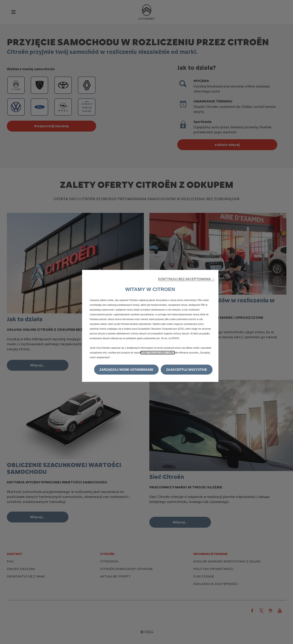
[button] (187, 279)
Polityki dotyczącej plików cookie (158, 353)
